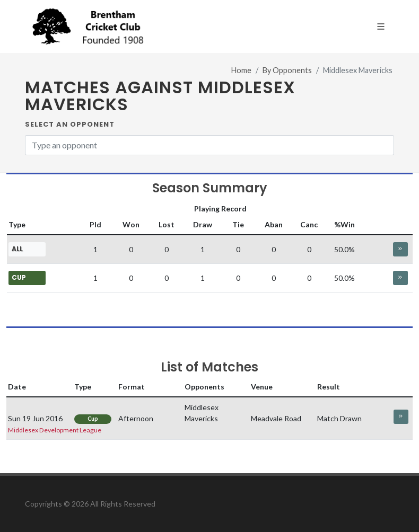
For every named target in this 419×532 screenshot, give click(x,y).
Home (241, 70)
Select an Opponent (70, 124)
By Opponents (287, 70)
